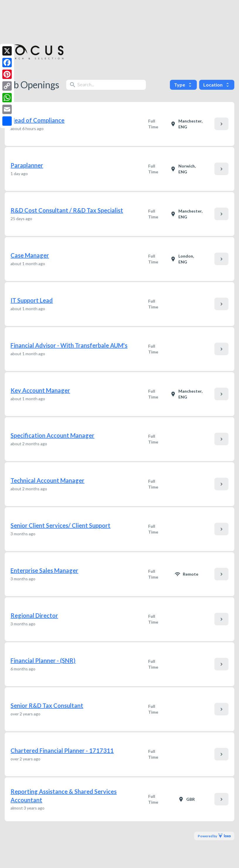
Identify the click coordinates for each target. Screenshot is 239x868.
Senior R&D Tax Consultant (47, 705)
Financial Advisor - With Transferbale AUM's (69, 345)
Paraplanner (27, 165)
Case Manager (30, 255)
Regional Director (34, 615)
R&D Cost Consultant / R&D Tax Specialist (67, 210)
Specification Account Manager (52, 435)
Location (217, 85)
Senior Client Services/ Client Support (60, 525)
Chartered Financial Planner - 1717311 (62, 750)
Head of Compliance (37, 120)
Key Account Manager (40, 390)
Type (183, 85)
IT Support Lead (32, 300)
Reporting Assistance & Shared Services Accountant (64, 796)
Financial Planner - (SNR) (43, 660)
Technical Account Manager (47, 480)
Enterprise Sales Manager (44, 570)
